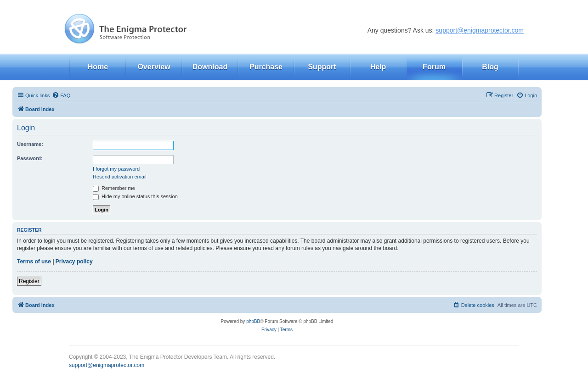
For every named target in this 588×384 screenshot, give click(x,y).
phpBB (253, 321)
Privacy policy (74, 262)
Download (210, 67)
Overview (154, 67)
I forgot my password (116, 169)
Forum (434, 67)
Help (378, 67)
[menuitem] (61, 95)
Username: (30, 144)
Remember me (114, 188)
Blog (490, 67)
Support (322, 67)
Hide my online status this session (135, 196)
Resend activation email (120, 177)
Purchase (266, 67)
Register (29, 281)
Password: (30, 158)
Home (98, 67)
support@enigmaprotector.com (480, 30)
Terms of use (34, 262)
